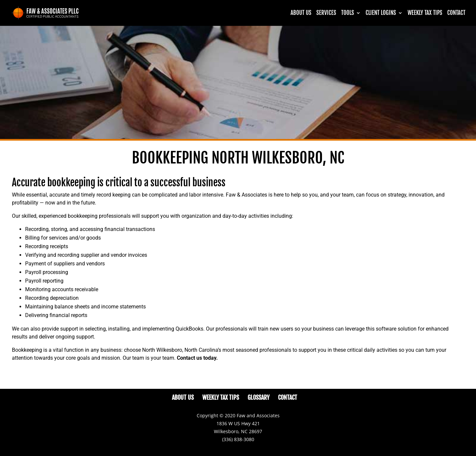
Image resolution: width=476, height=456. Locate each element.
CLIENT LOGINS (381, 13)
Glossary (258, 397)
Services (326, 13)
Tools (348, 13)
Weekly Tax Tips (425, 13)
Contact (456, 13)
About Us (301, 13)
